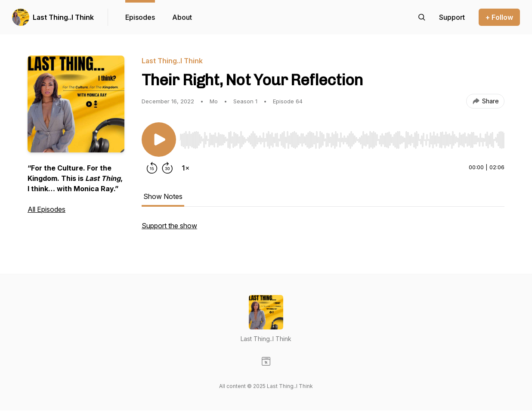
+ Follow (499, 17)
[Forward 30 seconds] (167, 168)
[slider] (342, 140)
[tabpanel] (323, 230)
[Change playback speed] (186, 168)
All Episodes (46, 209)
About (182, 17)
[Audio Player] (342, 137)
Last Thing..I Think (63, 17)
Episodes (140, 17)
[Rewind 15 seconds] (152, 168)
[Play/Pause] (159, 140)
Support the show (169, 226)
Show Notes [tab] (163, 196)
